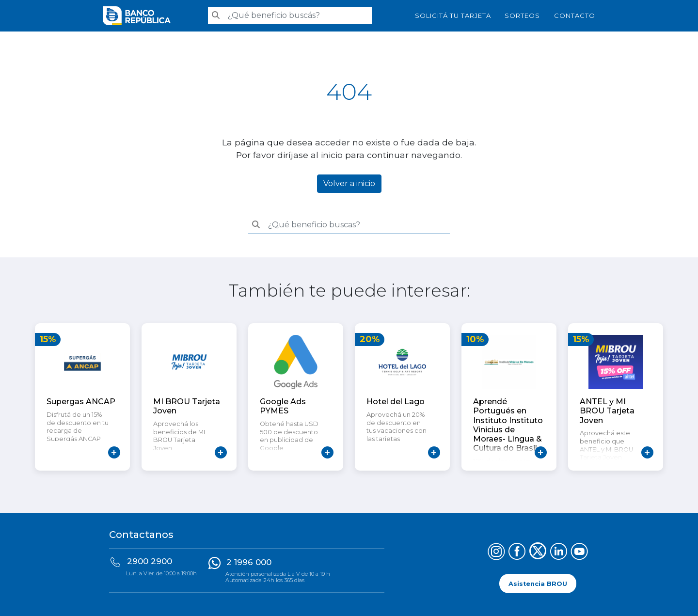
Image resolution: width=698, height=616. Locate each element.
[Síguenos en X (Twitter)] (538, 553)
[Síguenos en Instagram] (496, 553)
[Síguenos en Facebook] (517, 553)
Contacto (575, 16)
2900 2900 (150, 561)
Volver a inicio (349, 183)
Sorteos (522, 16)
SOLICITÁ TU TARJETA (453, 16)
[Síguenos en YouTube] (579, 553)
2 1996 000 (249, 562)
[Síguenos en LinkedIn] (559, 553)
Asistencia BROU (538, 583)
